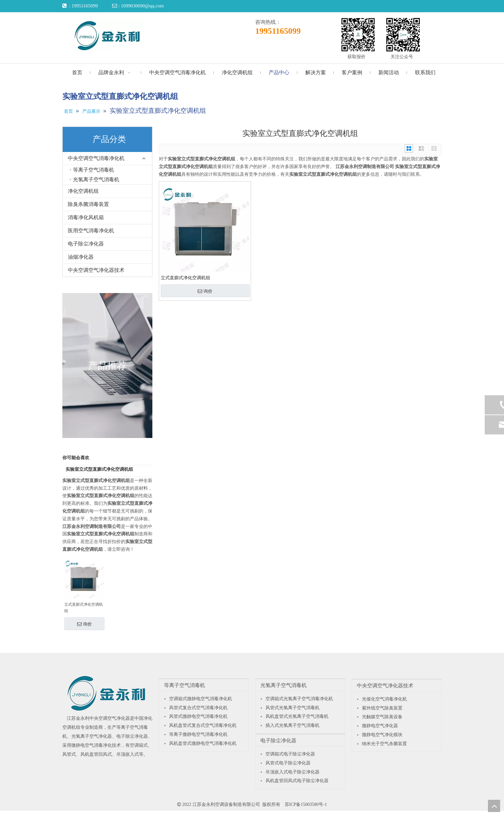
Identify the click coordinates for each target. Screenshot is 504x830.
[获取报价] (358, 35)
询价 (85, 624)
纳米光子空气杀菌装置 (384, 744)
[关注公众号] (403, 35)
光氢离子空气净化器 (92, 736)
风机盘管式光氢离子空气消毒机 (297, 716)
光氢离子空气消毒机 (96, 179)
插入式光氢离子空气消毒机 (292, 725)
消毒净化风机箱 (86, 217)
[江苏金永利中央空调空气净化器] (107, 693)
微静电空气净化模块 (382, 735)
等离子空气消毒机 (94, 170)
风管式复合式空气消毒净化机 (198, 708)
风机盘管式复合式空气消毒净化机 (203, 725)
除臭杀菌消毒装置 (88, 204)
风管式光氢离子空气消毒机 (292, 708)
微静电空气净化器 (380, 726)
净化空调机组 (83, 191)
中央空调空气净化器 (110, 718)
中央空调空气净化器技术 (96, 270)
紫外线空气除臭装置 (382, 708)
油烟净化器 (81, 257)
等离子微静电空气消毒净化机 (198, 734)
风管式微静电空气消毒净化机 (198, 716)
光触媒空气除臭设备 (382, 717)
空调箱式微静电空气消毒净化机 (201, 699)
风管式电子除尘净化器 (288, 763)
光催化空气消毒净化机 (384, 699)
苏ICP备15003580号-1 (306, 804)
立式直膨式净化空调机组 (84, 608)
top (494, 806)
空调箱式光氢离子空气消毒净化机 (299, 699)
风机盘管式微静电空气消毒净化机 (203, 743)
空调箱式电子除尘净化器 (290, 754)
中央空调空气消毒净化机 (96, 158)
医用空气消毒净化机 (91, 231)
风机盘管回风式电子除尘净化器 (297, 781)
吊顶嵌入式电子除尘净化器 (292, 772)
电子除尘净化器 (86, 244)
